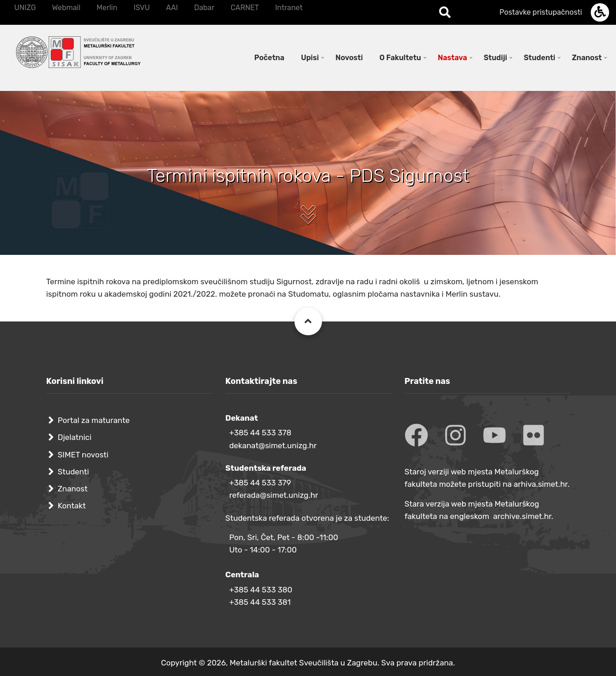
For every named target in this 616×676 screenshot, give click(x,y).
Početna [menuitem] (269, 58)
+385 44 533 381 (260, 602)
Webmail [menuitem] (66, 8)
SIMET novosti (83, 455)
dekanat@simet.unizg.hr (273, 445)
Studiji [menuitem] (495, 58)
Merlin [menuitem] (107, 8)
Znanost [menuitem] (587, 58)
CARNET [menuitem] (245, 8)
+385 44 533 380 (261, 590)
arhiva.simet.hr (540, 484)
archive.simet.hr (522, 516)
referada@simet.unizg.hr (274, 495)
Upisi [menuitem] (310, 58)
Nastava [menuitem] (452, 58)
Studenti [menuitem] (540, 58)
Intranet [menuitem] (289, 8)
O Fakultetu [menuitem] (400, 58)
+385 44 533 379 (260, 483)
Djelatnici (75, 437)
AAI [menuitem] (172, 8)
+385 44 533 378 (260, 433)
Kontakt (72, 506)
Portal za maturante (94, 420)
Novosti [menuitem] (349, 58)
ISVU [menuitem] (142, 8)
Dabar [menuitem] (204, 8)
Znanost (73, 489)
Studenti (73, 472)
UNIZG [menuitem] (25, 8)
